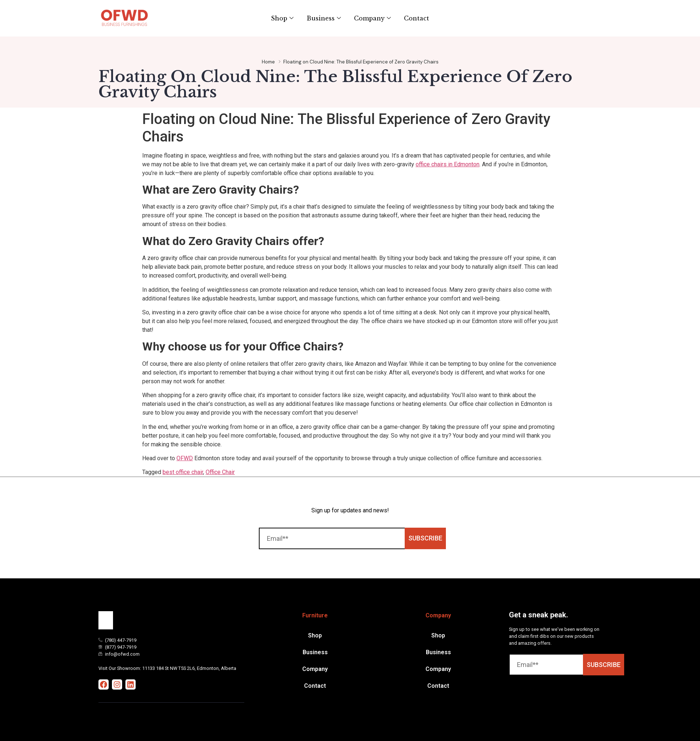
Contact (417, 18)
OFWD (185, 458)
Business (324, 18)
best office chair (183, 472)
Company (372, 18)
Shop (282, 18)
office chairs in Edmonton (448, 164)
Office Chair (220, 472)
